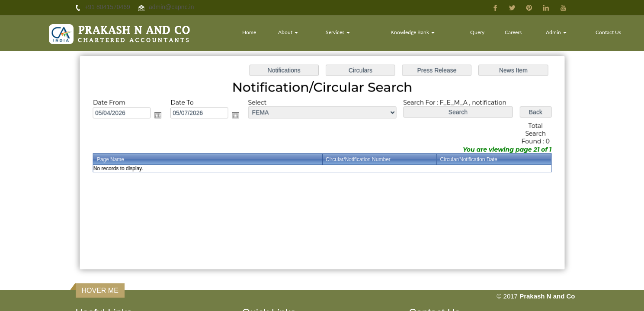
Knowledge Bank (413, 32)
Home (250, 32)
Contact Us (608, 32)
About (289, 32)
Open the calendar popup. (162, 116)
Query (478, 32)
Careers (514, 32)
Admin (557, 32)
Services (338, 32)
